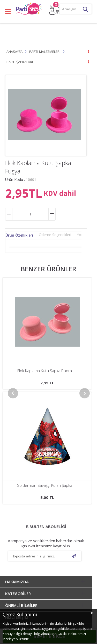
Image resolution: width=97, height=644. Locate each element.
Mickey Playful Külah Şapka (45, 371)
